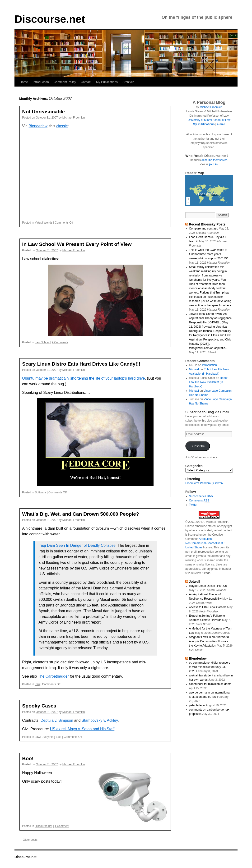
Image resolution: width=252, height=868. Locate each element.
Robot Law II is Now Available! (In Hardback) (208, 382)
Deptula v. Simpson (57, 720)
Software (40, 492)
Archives (128, 82)
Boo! (28, 758)
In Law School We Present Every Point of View (77, 244)
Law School (42, 342)
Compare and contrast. (204, 229)
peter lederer (197, 705)
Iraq (37, 684)
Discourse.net (50, 19)
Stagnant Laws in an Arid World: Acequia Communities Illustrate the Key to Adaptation (209, 641)
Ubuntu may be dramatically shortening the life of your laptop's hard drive (83, 378)
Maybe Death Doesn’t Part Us (208, 586)
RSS (210, 496)
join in (213, 164)
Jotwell (195, 582)
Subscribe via (198, 496)
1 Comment (62, 826)
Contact (86, 82)
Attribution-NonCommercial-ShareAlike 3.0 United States (205, 543)
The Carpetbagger (53, 676)
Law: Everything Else (48, 737)
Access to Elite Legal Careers (208, 607)
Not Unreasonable (43, 112)
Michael (194, 369)
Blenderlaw (38, 126)
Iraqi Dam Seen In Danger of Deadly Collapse (77, 545)
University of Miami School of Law (209, 120)
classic (62, 126)
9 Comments (60, 342)
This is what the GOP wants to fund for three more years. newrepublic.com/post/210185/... (210, 254)
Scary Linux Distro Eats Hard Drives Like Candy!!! (81, 364)
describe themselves (214, 160)
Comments (199, 501)
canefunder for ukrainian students (210, 684)
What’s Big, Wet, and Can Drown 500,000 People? (80, 514)
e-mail (221, 124)
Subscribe (198, 446)
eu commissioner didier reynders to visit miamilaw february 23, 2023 (210, 667)
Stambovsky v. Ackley (100, 720)
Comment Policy (65, 82)
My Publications (107, 82)
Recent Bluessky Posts (207, 224)
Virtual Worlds (44, 223)
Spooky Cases (39, 706)
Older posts (28, 840)
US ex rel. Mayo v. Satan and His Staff (82, 729)
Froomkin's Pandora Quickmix (204, 483)
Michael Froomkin (74, 118)
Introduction (41, 82)
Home (24, 82)
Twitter (193, 505)
